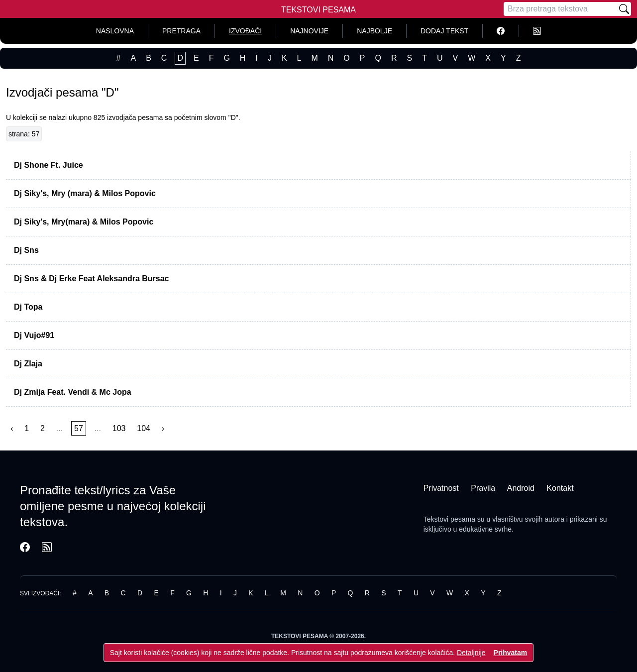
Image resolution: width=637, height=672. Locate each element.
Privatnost (441, 488)
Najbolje (374, 31)
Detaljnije (471, 653)
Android (521, 488)
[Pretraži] (624, 9)
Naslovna (115, 31)
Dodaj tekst (444, 31)
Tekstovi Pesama (318, 10)
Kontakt (560, 488)
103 (119, 428)
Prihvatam (511, 653)
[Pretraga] (560, 9)
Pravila (483, 488)
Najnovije (309, 31)
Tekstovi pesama (449, 519)
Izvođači (245, 31)
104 (144, 428)
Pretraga (181, 31)
